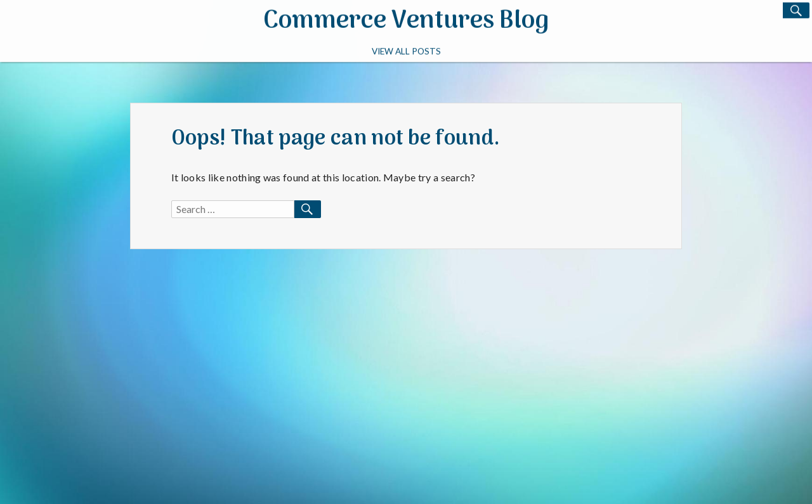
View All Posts (406, 50)
